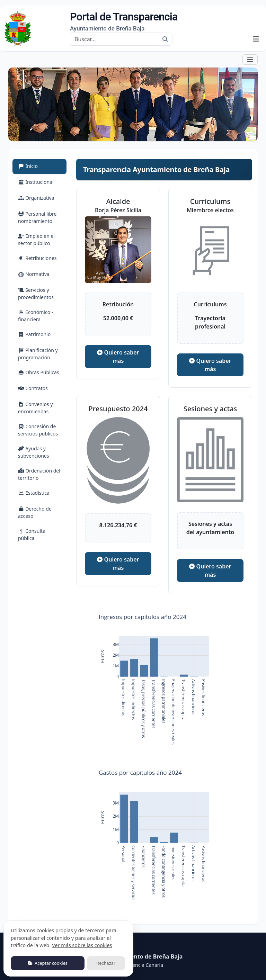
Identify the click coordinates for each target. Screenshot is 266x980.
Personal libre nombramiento (37, 217)
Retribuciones (37, 258)
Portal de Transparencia (124, 21)
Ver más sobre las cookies (82, 945)
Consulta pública (32, 534)
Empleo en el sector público (36, 240)
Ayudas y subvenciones (33, 452)
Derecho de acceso (35, 512)
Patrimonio (34, 334)
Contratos (33, 388)
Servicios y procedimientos (36, 294)
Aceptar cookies (48, 963)
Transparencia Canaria (138, 965)
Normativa (34, 274)
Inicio (36, 166)
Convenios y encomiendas (35, 408)
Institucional (36, 182)
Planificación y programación (38, 354)
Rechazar (106, 963)
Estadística (34, 493)
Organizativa (36, 198)
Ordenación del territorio (39, 474)
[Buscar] (114, 39)
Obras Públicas (39, 372)
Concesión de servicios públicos (38, 430)
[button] (250, 59)
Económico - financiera (36, 316)
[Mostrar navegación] (256, 39)
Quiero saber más (118, 357)
